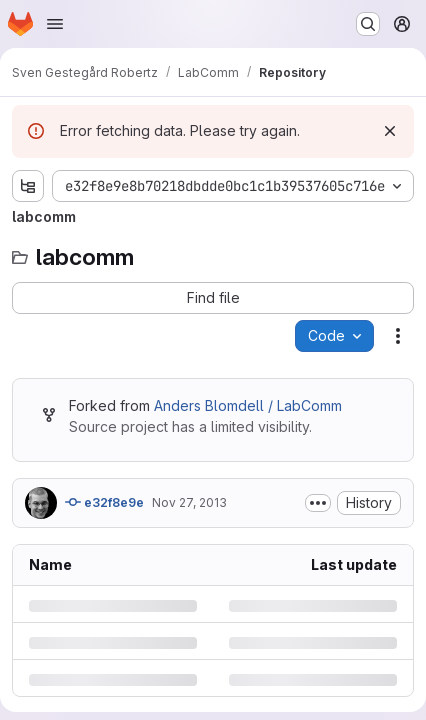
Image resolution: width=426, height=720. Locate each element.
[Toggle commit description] (318, 503)
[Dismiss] (390, 131)
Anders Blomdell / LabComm (248, 405)
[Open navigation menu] (55, 24)
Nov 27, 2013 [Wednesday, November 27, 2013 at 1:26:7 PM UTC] (189, 502)
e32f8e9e (104, 502)
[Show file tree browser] (28, 186)
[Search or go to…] (368, 24)
